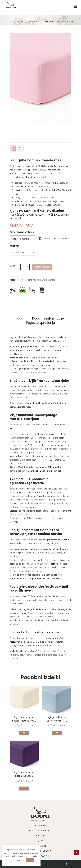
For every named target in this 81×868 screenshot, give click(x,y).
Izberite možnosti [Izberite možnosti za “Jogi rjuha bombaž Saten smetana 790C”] (24, 733)
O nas (40, 841)
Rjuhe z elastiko (34, 22)
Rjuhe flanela (33, 280)
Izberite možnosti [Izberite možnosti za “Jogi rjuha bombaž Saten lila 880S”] (24, 789)
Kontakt (41, 836)
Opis (21, 318)
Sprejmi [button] (30, 860)
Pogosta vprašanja (41, 323)
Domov (11, 22)
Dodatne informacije (48, 318)
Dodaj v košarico (42, 267)
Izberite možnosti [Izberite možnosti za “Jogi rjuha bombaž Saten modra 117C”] (57, 733)
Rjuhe (20, 22)
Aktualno (40, 826)
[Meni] (75, 7)
